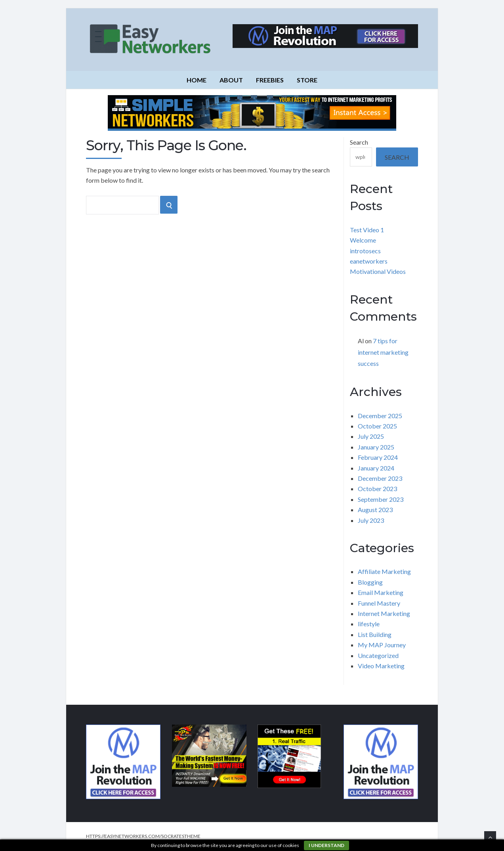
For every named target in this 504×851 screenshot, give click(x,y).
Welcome (363, 240)
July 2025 (371, 436)
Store (307, 80)
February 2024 (378, 457)
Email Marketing (381, 592)
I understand (326, 845)
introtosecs (365, 251)
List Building (375, 634)
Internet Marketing (384, 613)
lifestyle (369, 624)
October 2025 (377, 426)
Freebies (270, 80)
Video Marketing (381, 666)
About (231, 80)
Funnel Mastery (379, 603)
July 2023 (371, 520)
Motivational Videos (378, 271)
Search (359, 142)
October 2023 (377, 489)
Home (197, 80)
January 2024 (376, 468)
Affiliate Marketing (384, 571)
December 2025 (380, 416)
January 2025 (376, 447)
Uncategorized (378, 655)
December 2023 (380, 478)
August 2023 (375, 510)
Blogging (370, 582)
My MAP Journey (382, 645)
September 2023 (381, 499)
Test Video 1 (367, 230)
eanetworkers (369, 261)
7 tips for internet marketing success (383, 352)
